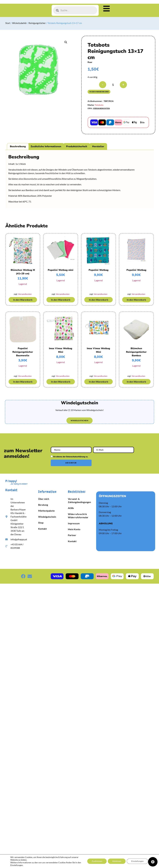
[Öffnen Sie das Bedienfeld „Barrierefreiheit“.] (153, 862)
